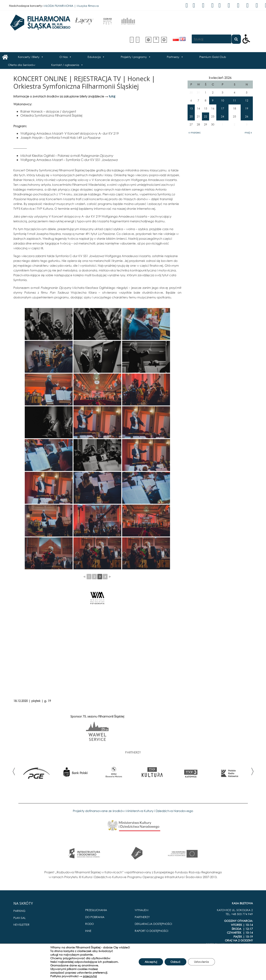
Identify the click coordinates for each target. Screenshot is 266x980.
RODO (89, 924)
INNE (88, 931)
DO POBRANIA (95, 917)
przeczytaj (90, 976)
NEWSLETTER (21, 925)
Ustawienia (201, 962)
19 (247, 108)
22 (206, 116)
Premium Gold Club (213, 57)
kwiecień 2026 (220, 78)
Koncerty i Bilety (29, 57)
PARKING (19, 911)
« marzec (195, 132)
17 (222, 108)
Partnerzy (173, 57)
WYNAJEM (142, 910)
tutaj (112, 96)
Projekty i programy (134, 57)
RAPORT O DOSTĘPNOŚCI (151, 931)
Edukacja (94, 57)
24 (222, 116)
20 (191, 116)
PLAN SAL (19, 918)
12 (247, 100)
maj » (248, 132)
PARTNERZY (142, 917)
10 (222, 100)
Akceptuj (151, 962)
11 (234, 100)
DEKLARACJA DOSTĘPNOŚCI (153, 924)
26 (247, 116)
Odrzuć (175, 962)
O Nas (64, 57)
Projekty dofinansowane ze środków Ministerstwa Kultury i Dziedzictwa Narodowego (133, 811)
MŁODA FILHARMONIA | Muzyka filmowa (71, 6)
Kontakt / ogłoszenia (65, 65)
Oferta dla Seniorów (22, 65)
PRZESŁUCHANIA (96, 910)
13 (191, 108)
